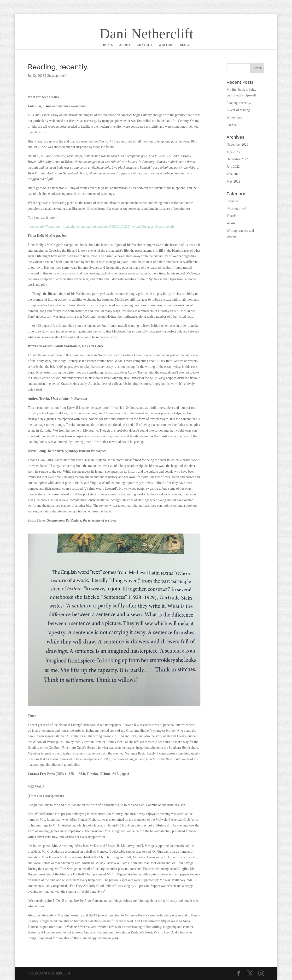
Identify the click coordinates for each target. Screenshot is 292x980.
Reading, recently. (239, 103)
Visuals (231, 216)
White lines (234, 117)
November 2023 (237, 145)
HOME (108, 45)
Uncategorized (56, 76)
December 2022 (237, 159)
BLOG (184, 45)
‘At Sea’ (232, 125)
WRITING (166, 45)
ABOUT (125, 45)
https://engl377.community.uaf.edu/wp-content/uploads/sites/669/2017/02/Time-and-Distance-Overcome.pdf (101, 227)
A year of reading (238, 110)
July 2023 (233, 152)
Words (231, 223)
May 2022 (233, 181)
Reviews (232, 201)
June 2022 (233, 174)
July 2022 (233, 167)
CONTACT (145, 45)
